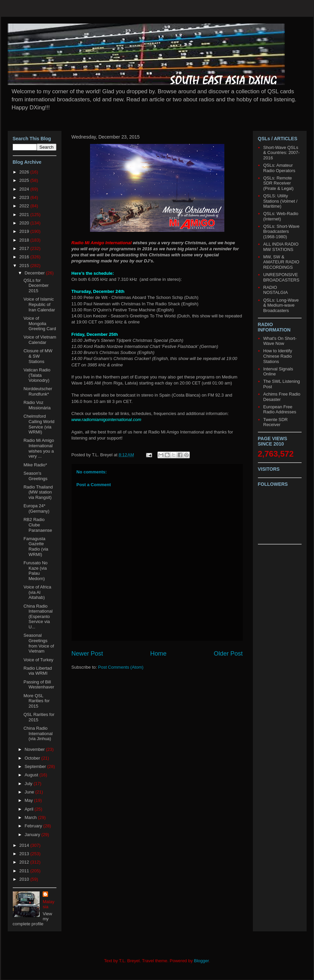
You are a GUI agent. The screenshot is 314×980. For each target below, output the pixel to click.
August (32, 775)
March (31, 817)
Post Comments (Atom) (121, 667)
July (29, 784)
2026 (25, 172)
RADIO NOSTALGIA (276, 290)
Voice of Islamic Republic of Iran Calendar (39, 304)
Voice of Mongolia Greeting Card (40, 323)
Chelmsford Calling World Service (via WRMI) (39, 424)
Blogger (201, 961)
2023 (25, 197)
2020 (25, 223)
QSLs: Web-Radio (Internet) (281, 216)
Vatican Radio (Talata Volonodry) (37, 375)
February (34, 826)
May (29, 800)
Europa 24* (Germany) (36, 508)
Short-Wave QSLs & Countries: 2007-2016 (281, 153)
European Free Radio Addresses (280, 409)
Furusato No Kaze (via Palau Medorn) (36, 571)
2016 (25, 257)
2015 (25, 266)
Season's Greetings (35, 476)
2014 (25, 845)
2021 (25, 215)
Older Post (228, 654)
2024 (25, 189)
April (30, 809)
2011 (25, 871)
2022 (25, 206)
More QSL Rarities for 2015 (37, 701)
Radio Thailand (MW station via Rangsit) (38, 492)
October (33, 758)
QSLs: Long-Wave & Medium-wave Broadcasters (281, 305)
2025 (25, 180)
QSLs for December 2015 (36, 286)
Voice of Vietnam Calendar (40, 340)
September (36, 766)
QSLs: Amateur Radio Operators (279, 168)
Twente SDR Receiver (276, 422)
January (33, 835)
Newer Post (87, 654)
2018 (25, 240)
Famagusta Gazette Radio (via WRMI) (36, 547)
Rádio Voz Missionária (37, 405)
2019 (25, 231)
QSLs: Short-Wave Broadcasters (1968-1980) (281, 231)
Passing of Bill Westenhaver (39, 685)
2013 (25, 854)
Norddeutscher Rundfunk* (38, 391)
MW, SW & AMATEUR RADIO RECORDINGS (281, 262)
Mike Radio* (35, 465)
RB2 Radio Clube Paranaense (38, 525)
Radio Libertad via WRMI (38, 671)
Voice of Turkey (38, 660)
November (35, 749)
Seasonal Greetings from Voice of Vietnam (39, 643)
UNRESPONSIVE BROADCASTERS (281, 277)
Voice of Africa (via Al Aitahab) (37, 592)
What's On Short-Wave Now (280, 341)
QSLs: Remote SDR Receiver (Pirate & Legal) (278, 183)
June (30, 792)
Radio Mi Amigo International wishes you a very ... (39, 448)
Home (158, 654)
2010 (25, 879)
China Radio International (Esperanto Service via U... (38, 616)
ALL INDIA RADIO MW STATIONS (281, 247)
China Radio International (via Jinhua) (38, 733)
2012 (25, 862)
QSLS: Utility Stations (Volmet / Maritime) (280, 201)
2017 (25, 248)
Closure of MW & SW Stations (38, 356)
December (35, 273)
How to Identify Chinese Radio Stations (278, 356)
